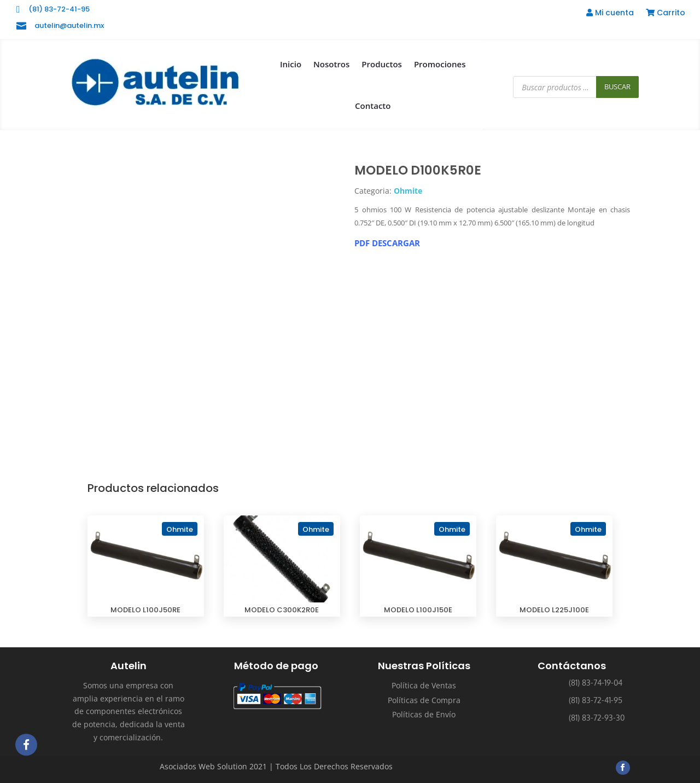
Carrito (666, 13)
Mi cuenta (610, 13)
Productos (382, 64)
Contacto (373, 106)
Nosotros (331, 64)
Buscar (617, 86)
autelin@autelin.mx (69, 25)
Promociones (440, 64)
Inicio (291, 64)
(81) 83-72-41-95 (59, 9)
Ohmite (408, 191)
